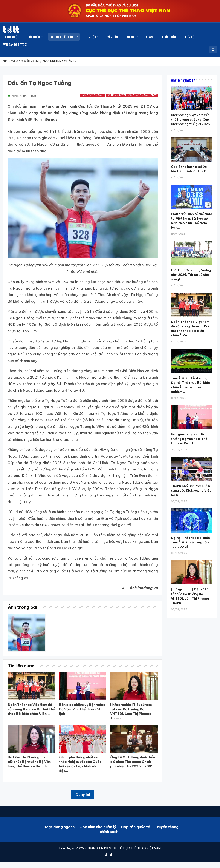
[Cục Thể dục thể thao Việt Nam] (11, 30)
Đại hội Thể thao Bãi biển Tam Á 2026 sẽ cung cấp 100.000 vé (190, 542)
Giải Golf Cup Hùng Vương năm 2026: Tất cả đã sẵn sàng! (191, 275)
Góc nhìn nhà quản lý (98, 827)
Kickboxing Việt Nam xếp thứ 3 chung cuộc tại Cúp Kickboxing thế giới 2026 (190, 120)
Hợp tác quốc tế (136, 827)
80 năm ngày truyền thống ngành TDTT (132, 95)
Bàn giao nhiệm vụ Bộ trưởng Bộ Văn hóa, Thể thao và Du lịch (189, 439)
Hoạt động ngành (93, 95)
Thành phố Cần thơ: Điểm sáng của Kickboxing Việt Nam (191, 490)
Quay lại (83, 795)
